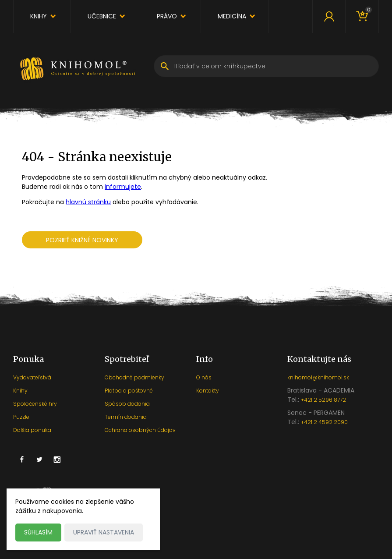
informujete (123, 187)
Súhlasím (38, 532)
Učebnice (102, 16)
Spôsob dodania (127, 404)
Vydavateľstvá (32, 377)
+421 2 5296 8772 (323, 400)
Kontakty (208, 391)
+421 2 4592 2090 (324, 422)
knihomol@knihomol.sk (318, 377)
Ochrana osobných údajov (140, 430)
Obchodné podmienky (134, 377)
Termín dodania (126, 417)
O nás (204, 377)
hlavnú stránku (88, 202)
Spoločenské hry (35, 404)
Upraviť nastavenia (104, 532)
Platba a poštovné (129, 391)
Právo (167, 16)
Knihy (39, 16)
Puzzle (21, 417)
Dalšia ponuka (32, 430)
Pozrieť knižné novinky (82, 240)
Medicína (232, 16)
